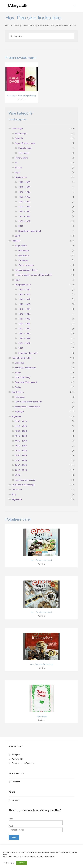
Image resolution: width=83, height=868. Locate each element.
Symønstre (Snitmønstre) (26, 382)
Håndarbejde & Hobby (22, 358)
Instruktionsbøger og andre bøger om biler (34, 275)
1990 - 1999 (24, 216)
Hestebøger (24, 251)
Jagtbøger (19, 411)
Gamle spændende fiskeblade (28, 402)
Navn (11, 819)
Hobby (18, 373)
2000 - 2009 (24, 221)
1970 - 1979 (24, 207)
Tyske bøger (24, 153)
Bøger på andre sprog (25, 143)
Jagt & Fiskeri (18, 392)
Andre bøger (17, 128)
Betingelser (16, 755)
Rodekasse (17, 490)
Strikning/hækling (22, 377)
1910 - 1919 (24, 299)
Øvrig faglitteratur (23, 285)
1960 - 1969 (24, 202)
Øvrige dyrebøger (26, 265)
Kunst (18, 280)
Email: (36, 829)
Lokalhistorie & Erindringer (23, 485)
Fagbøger (16, 241)
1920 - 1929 (24, 182)
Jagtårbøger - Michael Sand (27, 407)
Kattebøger (23, 260)
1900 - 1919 (21, 421)
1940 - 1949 (24, 192)
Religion (19, 168)
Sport (17, 236)
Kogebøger (17, 416)
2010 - (22, 226)
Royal (18, 172)
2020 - (18, 475)
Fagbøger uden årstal (28, 353)
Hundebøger (24, 255)
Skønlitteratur (21, 177)
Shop (14, 494)
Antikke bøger (21, 133)
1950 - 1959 (24, 197)
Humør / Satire (21, 158)
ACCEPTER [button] (22, 863)
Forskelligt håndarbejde (25, 368)
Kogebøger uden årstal (25, 480)
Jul (16, 163)
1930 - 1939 (24, 187)
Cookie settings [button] (9, 863)
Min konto (15, 800)
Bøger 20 (19, 138)
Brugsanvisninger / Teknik (26, 270)
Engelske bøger (25, 148)
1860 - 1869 (24, 294)
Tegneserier (17, 499)
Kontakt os (16, 782)
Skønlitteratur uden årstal (30, 231)
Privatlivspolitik (17, 759)
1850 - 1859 (24, 290)
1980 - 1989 (24, 211)
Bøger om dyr (21, 246)
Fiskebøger (20, 397)
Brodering (19, 363)
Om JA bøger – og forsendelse (23, 763)
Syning (18, 387)
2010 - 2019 (21, 470)
